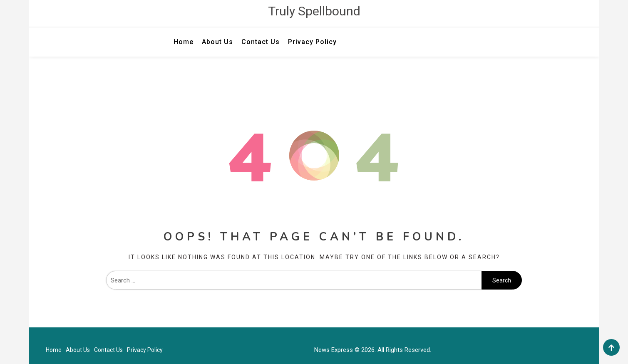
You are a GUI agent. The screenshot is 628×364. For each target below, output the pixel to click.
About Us (217, 42)
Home (184, 42)
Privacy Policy (312, 42)
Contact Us (261, 42)
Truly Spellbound (314, 11)
